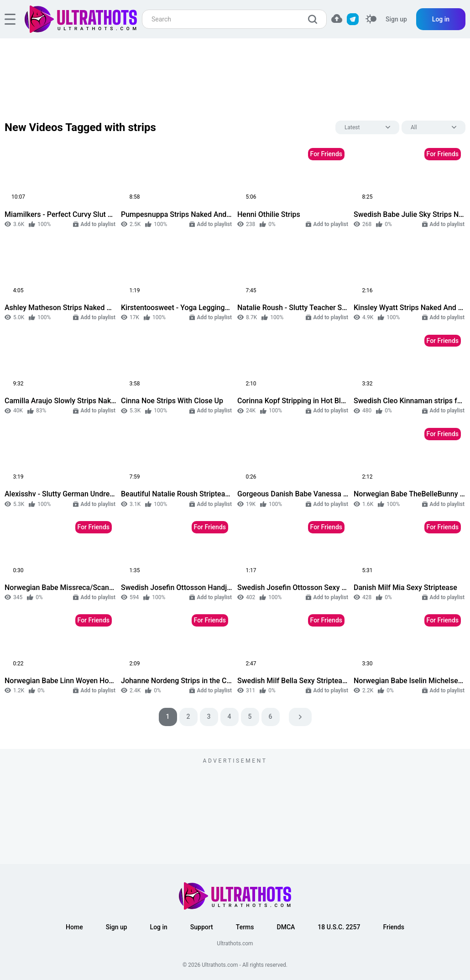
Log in (441, 19)
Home (74, 927)
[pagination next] (300, 717)
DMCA (286, 927)
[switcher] (371, 19)
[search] (315, 19)
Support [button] (202, 927)
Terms (245, 927)
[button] (337, 18)
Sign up (396, 19)
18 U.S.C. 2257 (339, 927)
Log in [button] (159, 927)
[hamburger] (10, 19)
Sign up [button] (117, 927)
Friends (393, 927)
